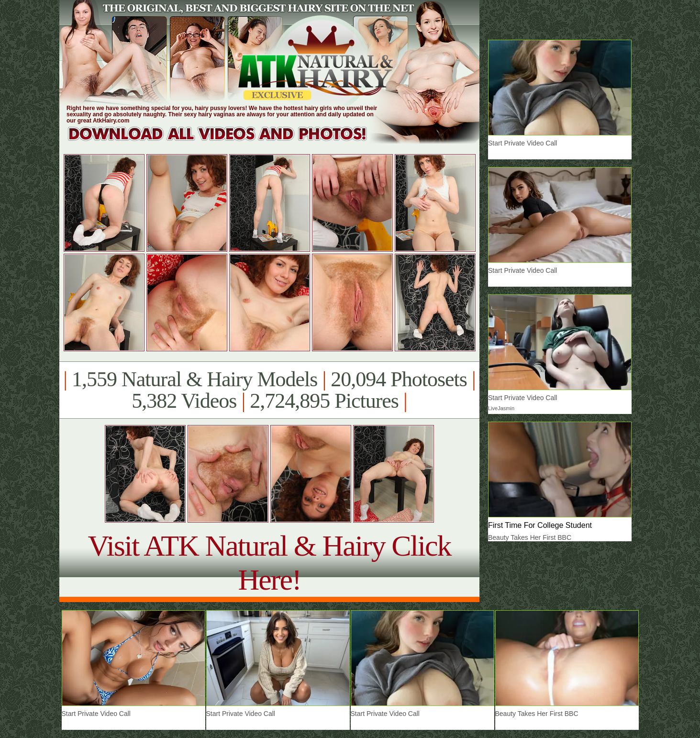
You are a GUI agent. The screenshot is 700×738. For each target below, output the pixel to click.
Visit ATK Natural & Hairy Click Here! (269, 563)
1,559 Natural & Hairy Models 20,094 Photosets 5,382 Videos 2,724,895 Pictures (269, 390)
